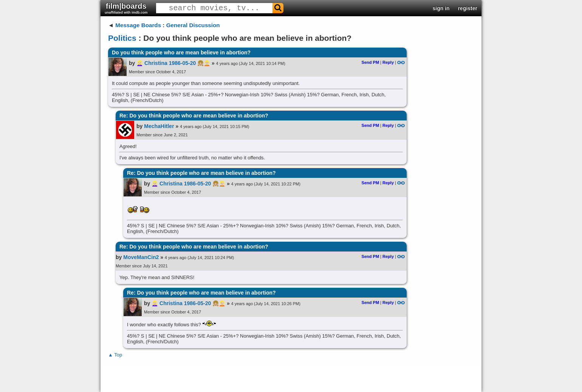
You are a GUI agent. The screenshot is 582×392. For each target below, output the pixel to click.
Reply (388, 62)
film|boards (126, 8)
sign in (441, 8)
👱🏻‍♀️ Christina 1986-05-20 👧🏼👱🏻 (173, 63)
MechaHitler (159, 126)
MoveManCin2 (141, 257)
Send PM (370, 62)
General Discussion (193, 25)
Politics (122, 38)
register (468, 8)
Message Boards (138, 25)
